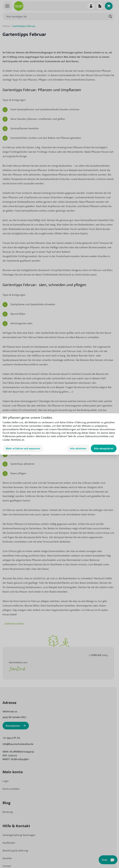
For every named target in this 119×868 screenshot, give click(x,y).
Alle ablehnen (78, 448)
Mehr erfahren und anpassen (23, 448)
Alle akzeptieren (104, 448)
